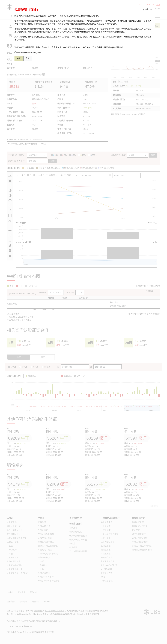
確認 (19, 58)
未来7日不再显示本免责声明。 (29, 52)
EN (151, 9)
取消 (28, 58)
